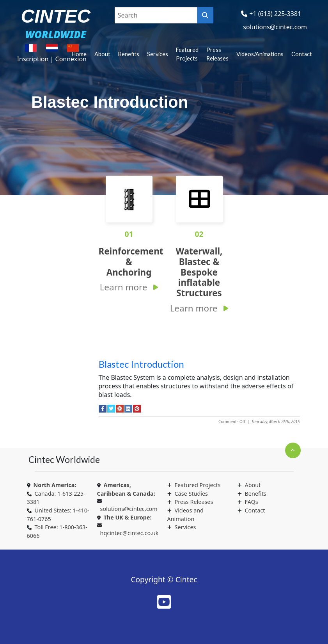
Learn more (124, 287)
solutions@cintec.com (275, 27)
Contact (302, 54)
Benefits (129, 54)
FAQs (252, 502)
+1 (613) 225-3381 (275, 14)
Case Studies (191, 494)
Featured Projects (187, 54)
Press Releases (217, 54)
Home (79, 54)
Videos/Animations (260, 54)
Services (158, 54)
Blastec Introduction (141, 364)
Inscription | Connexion (52, 59)
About (102, 54)
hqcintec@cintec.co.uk (129, 533)
